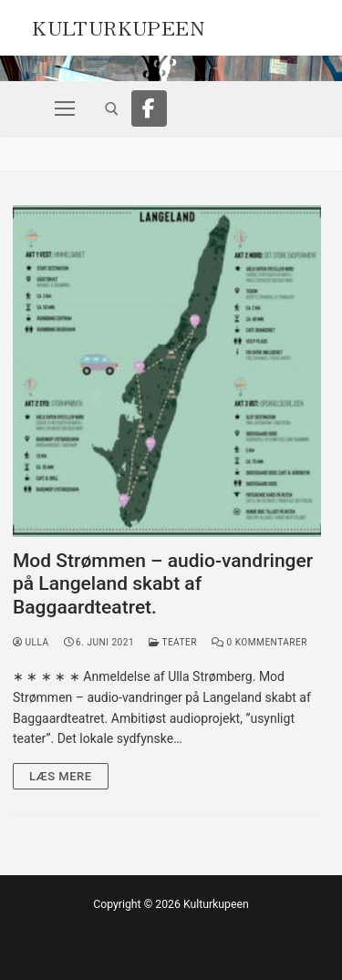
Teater (173, 642)
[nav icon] (65, 108)
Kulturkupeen (118, 26)
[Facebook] (150, 108)
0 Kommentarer (259, 642)
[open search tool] (112, 109)
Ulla (31, 642)
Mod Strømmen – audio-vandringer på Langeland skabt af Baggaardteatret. (163, 584)
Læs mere (61, 776)
